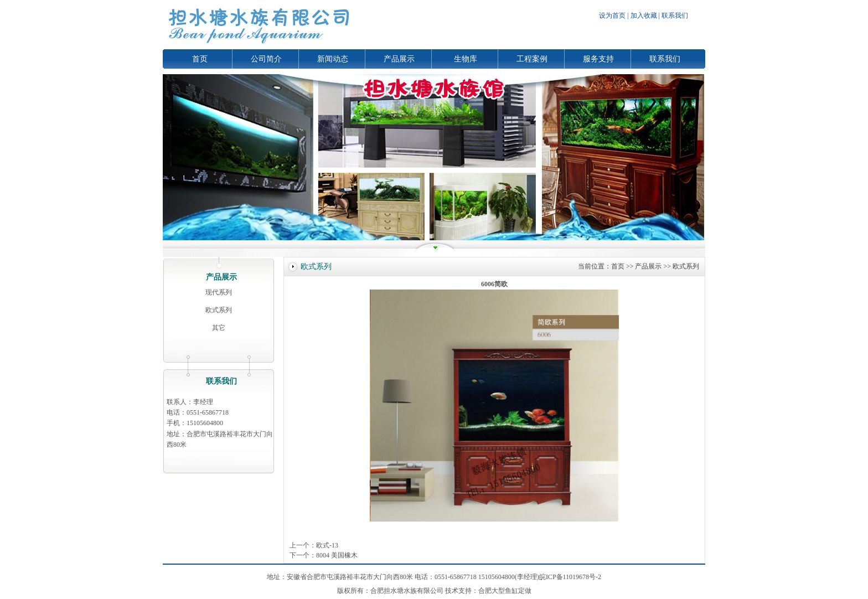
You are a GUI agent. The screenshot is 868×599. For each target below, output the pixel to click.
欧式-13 (327, 545)
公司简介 (266, 59)
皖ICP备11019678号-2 (570, 577)
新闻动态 (333, 59)
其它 (219, 328)
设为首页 (612, 16)
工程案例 (532, 59)
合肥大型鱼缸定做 (505, 591)
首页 (200, 59)
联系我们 (675, 16)
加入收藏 (644, 16)
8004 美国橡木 (337, 555)
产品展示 (399, 59)
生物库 (466, 59)
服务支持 (598, 59)
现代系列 (219, 292)
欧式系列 (219, 310)
